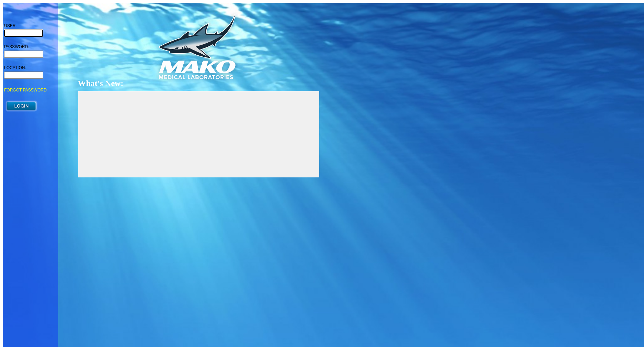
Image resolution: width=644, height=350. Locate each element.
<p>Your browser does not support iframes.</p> (31, 175)
